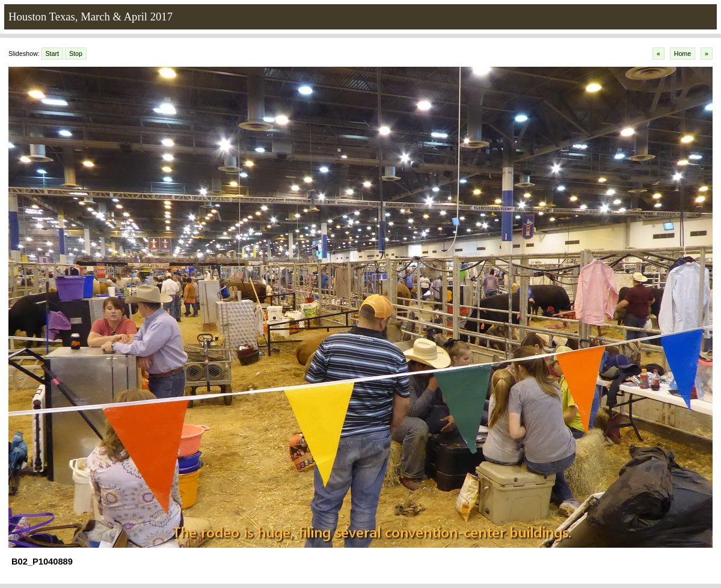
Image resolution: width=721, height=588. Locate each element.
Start (53, 54)
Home (683, 54)
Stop (76, 54)
